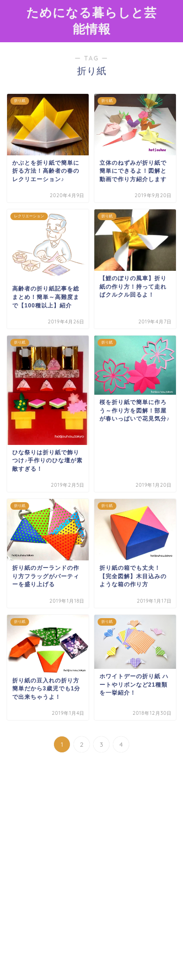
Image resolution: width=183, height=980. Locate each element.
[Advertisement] (91, 874)
